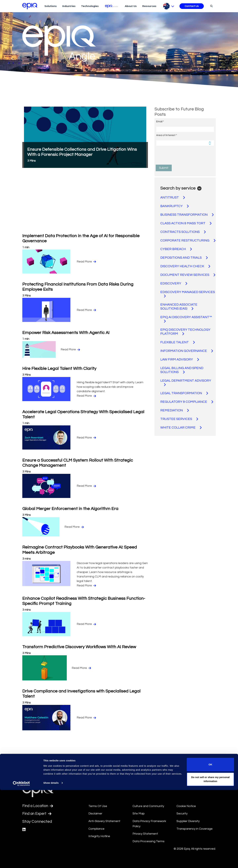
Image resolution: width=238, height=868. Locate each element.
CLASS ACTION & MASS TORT (186, 223)
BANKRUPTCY (175, 206)
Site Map (139, 814)
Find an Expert (38, 814)
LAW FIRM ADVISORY (180, 359)
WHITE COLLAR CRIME (181, 428)
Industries (69, 6)
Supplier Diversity (188, 821)
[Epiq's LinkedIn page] (24, 830)
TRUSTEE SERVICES (179, 419)
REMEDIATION (175, 410)
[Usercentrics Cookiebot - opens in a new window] (21, 862)
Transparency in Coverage (195, 829)
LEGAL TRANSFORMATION (184, 393)
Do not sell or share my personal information (210, 857)
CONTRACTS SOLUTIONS (183, 232)
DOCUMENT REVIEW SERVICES (188, 275)
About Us (131, 6)
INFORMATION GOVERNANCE (187, 351)
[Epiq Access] (112, 6)
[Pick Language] (169, 6)
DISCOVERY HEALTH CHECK (185, 266)
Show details (51, 861)
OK (210, 842)
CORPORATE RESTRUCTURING (188, 240)
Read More (86, 262)
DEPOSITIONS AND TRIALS (184, 258)
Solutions (51, 6)
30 (135, 763)
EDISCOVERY (174, 283)
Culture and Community (148, 806)
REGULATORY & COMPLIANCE (187, 402)
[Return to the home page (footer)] (30, 6)
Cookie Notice (186, 806)
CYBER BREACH (176, 249)
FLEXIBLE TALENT (178, 342)
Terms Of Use (98, 806)
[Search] (211, 6)
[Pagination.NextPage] (141, 763)
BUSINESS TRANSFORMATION (187, 215)
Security (182, 814)
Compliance (96, 829)
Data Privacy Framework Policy (149, 824)
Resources (149, 6)
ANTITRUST (173, 197)
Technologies (90, 6)
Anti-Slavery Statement (104, 821)
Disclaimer (95, 814)
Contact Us (192, 6)
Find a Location (39, 806)
